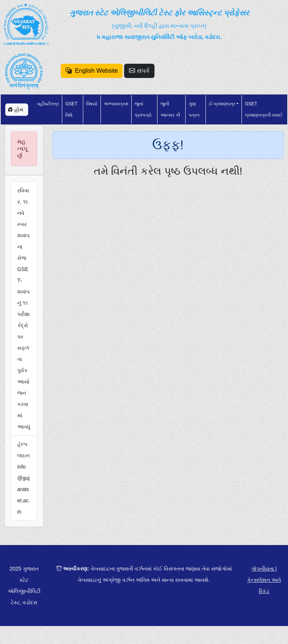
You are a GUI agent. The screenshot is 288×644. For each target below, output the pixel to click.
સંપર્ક (139, 71)
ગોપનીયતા (263, 569)
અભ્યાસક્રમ (116, 104)
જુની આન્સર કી (170, 109)
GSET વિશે (71, 109)
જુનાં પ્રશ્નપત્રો (143, 109)
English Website (92, 71)
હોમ (15, 109)
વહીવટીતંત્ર (48, 104)
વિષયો (92, 104)
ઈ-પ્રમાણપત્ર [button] (222, 104)
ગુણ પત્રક (194, 109)
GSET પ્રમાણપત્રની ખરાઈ (264, 109)
